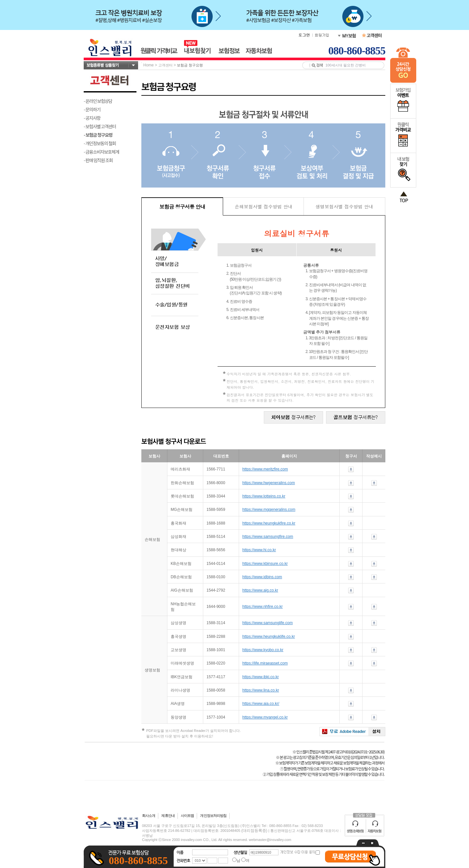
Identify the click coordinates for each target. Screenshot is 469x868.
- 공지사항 (92, 118)
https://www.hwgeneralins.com (269, 483)
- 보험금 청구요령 (98, 135)
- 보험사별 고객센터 (100, 126)
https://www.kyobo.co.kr (263, 650)
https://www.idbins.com (262, 577)
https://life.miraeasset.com (265, 663)
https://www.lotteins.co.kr (264, 496)
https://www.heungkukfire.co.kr (269, 523)
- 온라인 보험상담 (98, 101)
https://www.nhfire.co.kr (263, 607)
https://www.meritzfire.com (265, 469)
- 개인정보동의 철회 (100, 143)
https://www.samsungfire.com (268, 537)
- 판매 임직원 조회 (98, 160)
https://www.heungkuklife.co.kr (269, 637)
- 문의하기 (92, 109)
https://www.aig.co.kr (260, 590)
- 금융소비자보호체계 (101, 152)
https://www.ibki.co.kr (261, 677)
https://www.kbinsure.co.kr (265, 564)
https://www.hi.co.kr (259, 550)
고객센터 (165, 65)
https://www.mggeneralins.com (269, 510)
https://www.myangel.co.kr (265, 717)
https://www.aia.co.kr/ (261, 704)
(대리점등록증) (254, 831)
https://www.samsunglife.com (268, 623)
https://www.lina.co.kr (261, 690)
